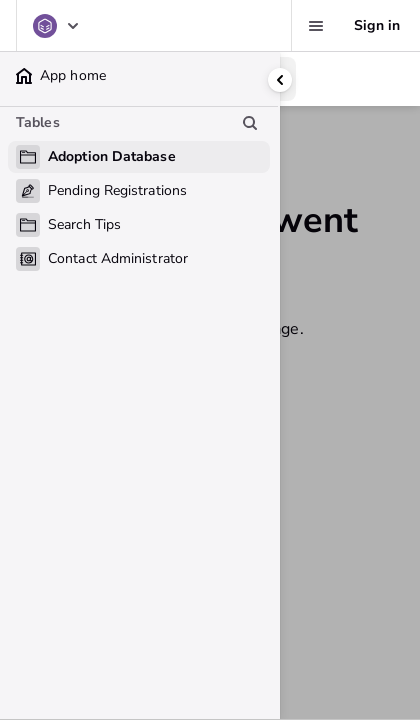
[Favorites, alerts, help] (316, 26)
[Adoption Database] (57, 26)
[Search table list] (250, 123)
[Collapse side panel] (280, 80)
